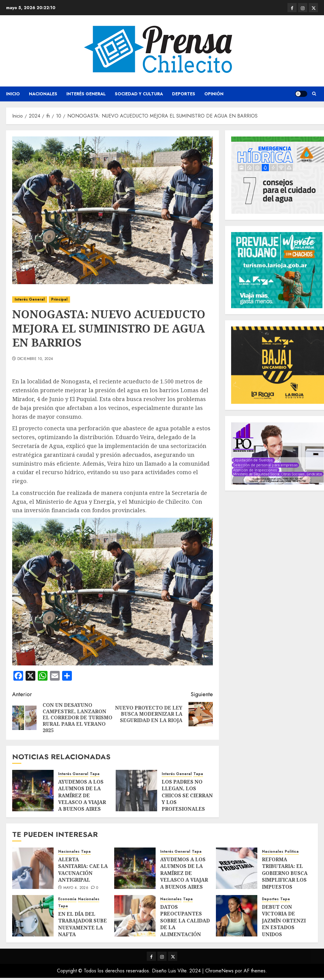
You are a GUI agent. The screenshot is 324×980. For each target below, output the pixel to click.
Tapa (95, 774)
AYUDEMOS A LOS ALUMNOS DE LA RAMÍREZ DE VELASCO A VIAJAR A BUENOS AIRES (82, 795)
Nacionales (43, 94)
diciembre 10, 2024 (35, 359)
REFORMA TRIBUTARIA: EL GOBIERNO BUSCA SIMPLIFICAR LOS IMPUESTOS (285, 873)
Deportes (184, 94)
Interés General (86, 94)
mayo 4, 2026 (76, 888)
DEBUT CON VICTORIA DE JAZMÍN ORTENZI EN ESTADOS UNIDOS (284, 921)
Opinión (214, 94)
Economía (67, 899)
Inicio (13, 94)
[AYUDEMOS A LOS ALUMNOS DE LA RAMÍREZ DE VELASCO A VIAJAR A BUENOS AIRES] (33, 791)
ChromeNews (219, 971)
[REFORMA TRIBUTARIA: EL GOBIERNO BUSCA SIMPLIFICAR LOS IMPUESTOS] (237, 868)
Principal (59, 299)
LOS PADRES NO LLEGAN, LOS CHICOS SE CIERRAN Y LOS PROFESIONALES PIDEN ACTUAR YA (187, 799)
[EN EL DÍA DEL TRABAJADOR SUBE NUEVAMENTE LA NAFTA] (33, 916)
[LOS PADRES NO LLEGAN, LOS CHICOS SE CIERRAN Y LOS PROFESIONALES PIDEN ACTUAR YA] (136, 791)
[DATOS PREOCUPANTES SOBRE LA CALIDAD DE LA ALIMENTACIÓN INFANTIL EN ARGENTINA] (135, 916)
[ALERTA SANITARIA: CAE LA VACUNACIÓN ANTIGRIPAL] (33, 868)
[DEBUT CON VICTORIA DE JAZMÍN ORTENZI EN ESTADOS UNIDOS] (237, 916)
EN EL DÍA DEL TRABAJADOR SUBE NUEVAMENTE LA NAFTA (83, 924)
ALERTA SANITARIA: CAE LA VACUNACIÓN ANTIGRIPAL (83, 870)
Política (292, 852)
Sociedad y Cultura (139, 94)
